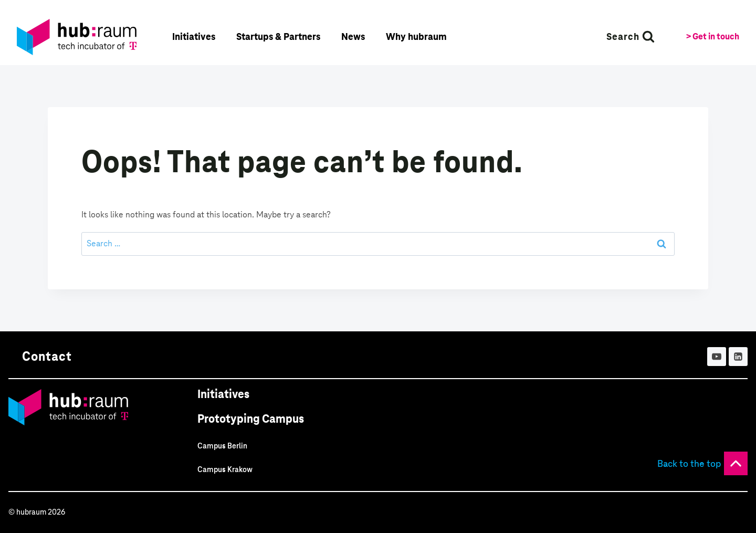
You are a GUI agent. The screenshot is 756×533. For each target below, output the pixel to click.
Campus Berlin (222, 446)
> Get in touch (713, 36)
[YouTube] (717, 357)
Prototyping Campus (251, 419)
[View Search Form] (631, 37)
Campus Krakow (225, 469)
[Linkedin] (738, 357)
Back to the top (689, 463)
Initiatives (223, 394)
